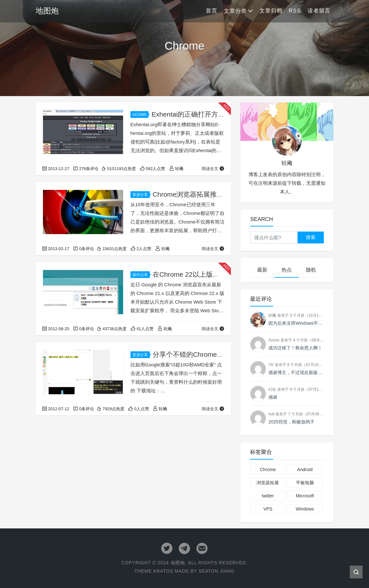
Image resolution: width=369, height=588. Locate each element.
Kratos (163, 571)
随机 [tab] (311, 270)
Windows (305, 509)
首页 (212, 11)
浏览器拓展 (268, 483)
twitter (268, 496)
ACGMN (141, 115)
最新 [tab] (262, 270)
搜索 (311, 237)
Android (305, 470)
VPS (268, 509)
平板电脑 (305, 483)
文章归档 (271, 11)
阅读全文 (213, 169)
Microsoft (305, 496)
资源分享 (141, 195)
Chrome (268, 470)
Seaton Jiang (217, 571)
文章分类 (235, 11)
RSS (295, 11)
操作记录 (141, 275)
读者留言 (319, 11)
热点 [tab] (287, 270)
